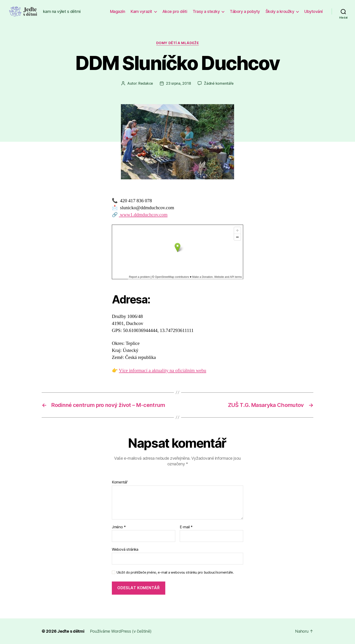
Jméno (119, 527)
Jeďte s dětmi (71, 631)
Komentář (120, 482)
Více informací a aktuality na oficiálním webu (163, 371)
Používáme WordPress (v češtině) (121, 631)
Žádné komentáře (219, 83)
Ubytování (313, 11)
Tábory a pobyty (245, 11)
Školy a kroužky (280, 11)
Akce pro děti (175, 11)
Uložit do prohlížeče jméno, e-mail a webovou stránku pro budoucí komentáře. (175, 572)
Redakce (146, 83)
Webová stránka (125, 549)
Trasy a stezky (206, 11)
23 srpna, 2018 (178, 83)
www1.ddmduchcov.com (143, 215)
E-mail (186, 527)
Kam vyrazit (141, 11)
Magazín (118, 11)
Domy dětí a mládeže (177, 43)
